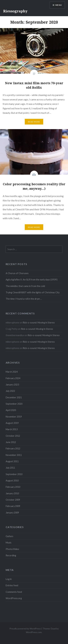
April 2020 (11, 410)
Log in (9, 579)
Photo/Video (12, 549)
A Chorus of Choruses (17, 273)
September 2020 (14, 404)
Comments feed (14, 592)
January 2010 (12, 493)
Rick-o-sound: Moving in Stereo (39, 323)
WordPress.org (14, 598)
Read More (34, 122)
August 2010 (12, 481)
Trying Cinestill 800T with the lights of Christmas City (33, 292)
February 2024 (13, 378)
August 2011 (12, 461)
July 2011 (10, 468)
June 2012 (11, 442)
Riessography (15, 11)
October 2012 (13, 436)
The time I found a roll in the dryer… (24, 299)
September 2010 (14, 474)
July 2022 (10, 391)
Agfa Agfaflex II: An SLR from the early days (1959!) (32, 280)
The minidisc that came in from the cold (25, 286)
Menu (59, 5)
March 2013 (12, 429)
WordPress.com (34, 632)
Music (9, 543)
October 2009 (13, 500)
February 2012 (13, 449)
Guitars (9, 536)
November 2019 (14, 417)
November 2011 (14, 455)
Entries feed (12, 585)
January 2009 (12, 513)
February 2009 (13, 506)
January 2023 (12, 385)
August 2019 (12, 423)
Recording (11, 555)
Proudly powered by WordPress (25, 629)
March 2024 (12, 372)
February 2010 (13, 487)
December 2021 (14, 397)
